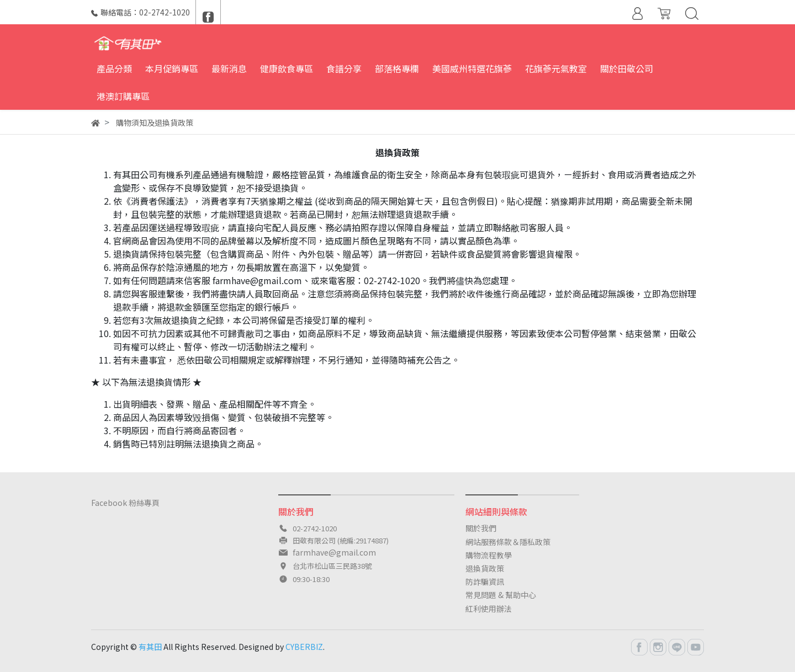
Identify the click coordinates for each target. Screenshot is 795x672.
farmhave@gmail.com (334, 552)
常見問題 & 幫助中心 (501, 595)
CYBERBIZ (304, 647)
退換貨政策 (485, 568)
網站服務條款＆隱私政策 (508, 542)
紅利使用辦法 (489, 609)
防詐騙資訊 (485, 582)
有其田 (150, 647)
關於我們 (481, 528)
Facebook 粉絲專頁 (125, 503)
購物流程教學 (489, 555)
